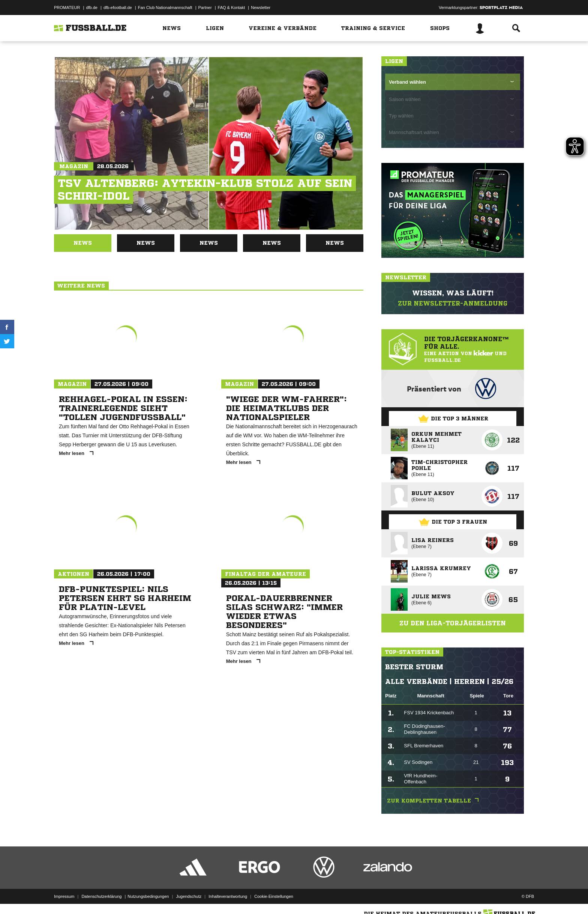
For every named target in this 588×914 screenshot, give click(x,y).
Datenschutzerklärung (101, 896)
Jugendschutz (189, 896)
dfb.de (92, 8)
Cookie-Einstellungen (274, 896)
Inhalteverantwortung (228, 896)
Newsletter (261, 8)
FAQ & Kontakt (232, 8)
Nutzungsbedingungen (148, 896)
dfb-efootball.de (118, 8)
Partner (205, 8)
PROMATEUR (67, 8)
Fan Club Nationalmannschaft (165, 8)
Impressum (64, 896)
